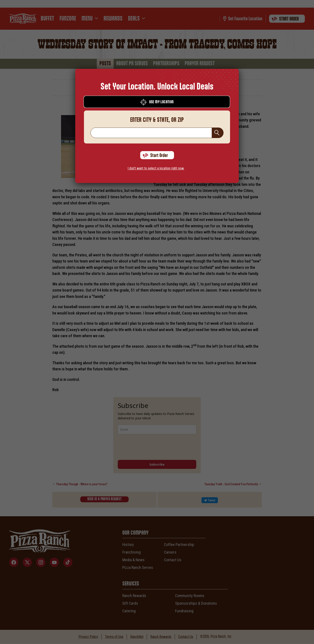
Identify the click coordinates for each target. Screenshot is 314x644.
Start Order (155, 155)
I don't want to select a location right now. (156, 168)
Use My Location (157, 102)
